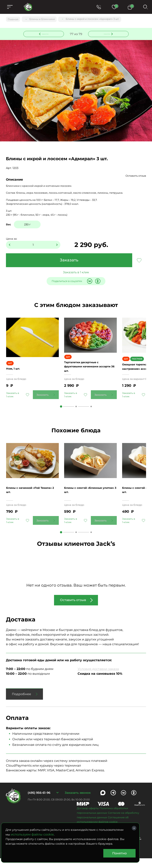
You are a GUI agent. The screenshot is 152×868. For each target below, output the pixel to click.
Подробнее (21, 704)
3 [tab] (91, 412)
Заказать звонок (78, 802)
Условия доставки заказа (98, 679)
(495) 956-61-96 (39, 802)
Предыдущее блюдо (46, 33)
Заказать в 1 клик (76, 273)
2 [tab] (76, 412)
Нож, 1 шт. (15, 371)
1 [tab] (61, 412)
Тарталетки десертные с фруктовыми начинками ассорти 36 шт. (85, 371)
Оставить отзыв (136, 176)
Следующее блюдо (106, 33)
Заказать (69, 260)
